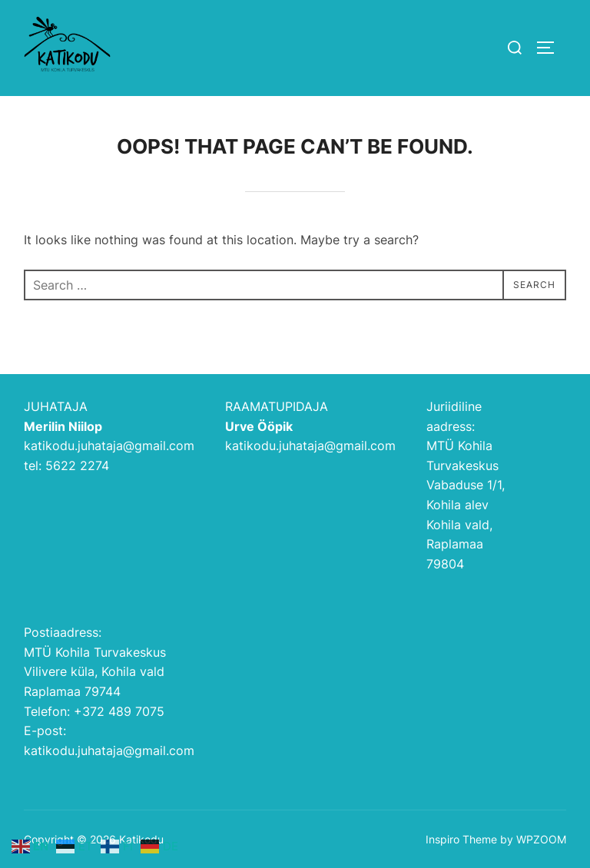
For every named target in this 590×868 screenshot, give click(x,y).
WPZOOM (541, 839)
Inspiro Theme (461, 839)
